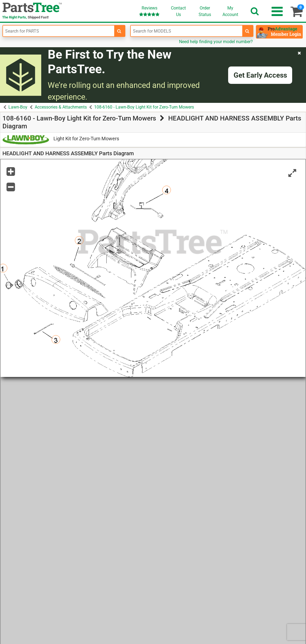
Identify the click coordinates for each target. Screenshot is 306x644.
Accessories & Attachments (61, 107)
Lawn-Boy (18, 107)
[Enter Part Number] (59, 31)
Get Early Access (260, 75)
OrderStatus (205, 11)
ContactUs (178, 11)
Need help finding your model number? (216, 42)
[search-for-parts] (119, 31)
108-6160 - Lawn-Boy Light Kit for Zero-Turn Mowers (144, 107)
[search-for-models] (247, 31)
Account (230, 11)
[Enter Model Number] (186, 31)
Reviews (149, 11)
